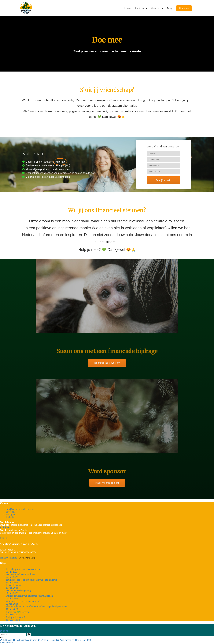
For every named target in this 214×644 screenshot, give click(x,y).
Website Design (47, 640)
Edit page (6, 640)
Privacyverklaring (9, 558)
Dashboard (20, 640)
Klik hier (4, 538)
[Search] (29, 634)
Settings (32, 640)
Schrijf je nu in (164, 180)
